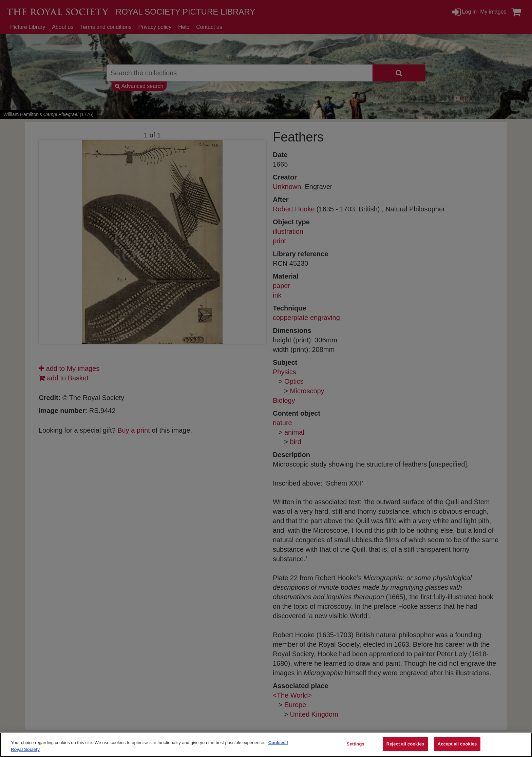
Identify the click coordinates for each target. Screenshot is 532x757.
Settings (356, 744)
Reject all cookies (405, 744)
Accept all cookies (457, 744)
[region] (266, 745)
